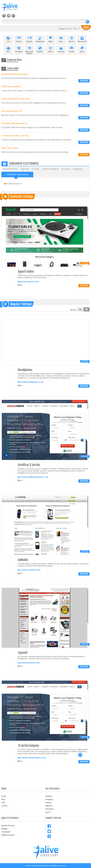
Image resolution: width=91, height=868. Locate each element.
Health (50, 39)
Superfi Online (26, 272)
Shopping (61, 49)
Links (3, 803)
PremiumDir (6, 832)
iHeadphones (25, 370)
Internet (72, 39)
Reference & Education (29, 50)
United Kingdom (50, 169)
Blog (3, 799)
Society (72, 49)
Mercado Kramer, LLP (12, 111)
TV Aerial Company (28, 746)
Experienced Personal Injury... (15, 74)
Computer (29, 39)
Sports (82, 49)
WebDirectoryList (8, 835)
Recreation (19, 49)
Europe (36, 169)
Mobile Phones (13, 184)
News (8, 49)
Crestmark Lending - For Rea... (16, 135)
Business (19, 39)
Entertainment (40, 39)
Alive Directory (10, 169)
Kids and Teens (82, 39)
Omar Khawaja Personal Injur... (16, 99)
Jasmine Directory (8, 826)
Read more (84, 81)
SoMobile (23, 560)
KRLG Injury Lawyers (11, 86)
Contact (4, 806)
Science (50, 49)
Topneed (23, 653)
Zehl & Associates (10, 148)
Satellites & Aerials (29, 465)
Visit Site (85, 263)
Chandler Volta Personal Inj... (15, 123)
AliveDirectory (12, 9)
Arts (8, 39)
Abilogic (4, 829)
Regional (40, 49)
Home (61, 39)
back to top (80, 755)
